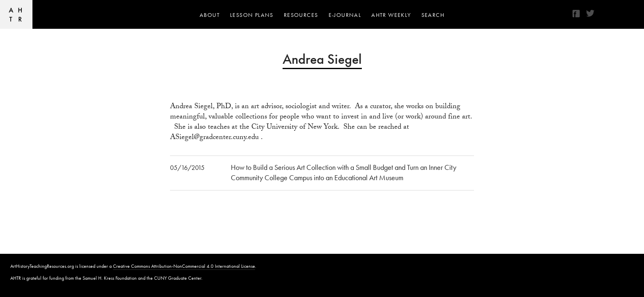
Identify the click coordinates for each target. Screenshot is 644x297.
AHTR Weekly (391, 15)
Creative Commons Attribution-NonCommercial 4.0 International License (184, 266)
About (210, 15)
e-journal (345, 15)
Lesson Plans (252, 15)
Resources (301, 15)
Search (433, 15)
